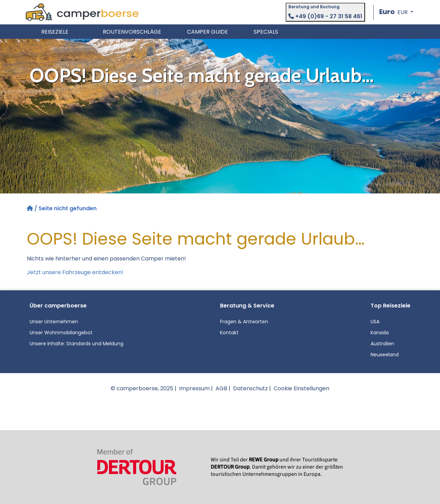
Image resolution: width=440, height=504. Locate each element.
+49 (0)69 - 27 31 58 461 (325, 16)
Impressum (194, 388)
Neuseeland (385, 355)
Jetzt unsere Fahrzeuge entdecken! (75, 272)
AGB (221, 388)
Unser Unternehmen (54, 322)
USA (375, 322)
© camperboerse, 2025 (142, 388)
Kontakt (229, 333)
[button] (396, 12)
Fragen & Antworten (244, 322)
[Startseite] (31, 208)
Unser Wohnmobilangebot (61, 333)
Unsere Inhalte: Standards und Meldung (76, 344)
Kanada (380, 333)
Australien (382, 344)
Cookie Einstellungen (301, 388)
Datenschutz (250, 388)
